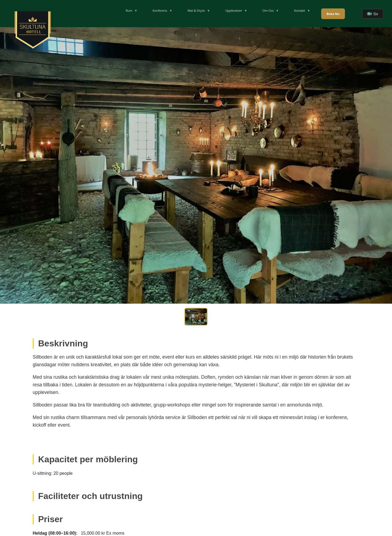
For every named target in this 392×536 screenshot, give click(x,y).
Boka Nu (333, 14)
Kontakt (300, 10)
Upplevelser (234, 10)
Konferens (160, 10)
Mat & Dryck (196, 10)
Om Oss (268, 10)
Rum (129, 10)
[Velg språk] (373, 14)
